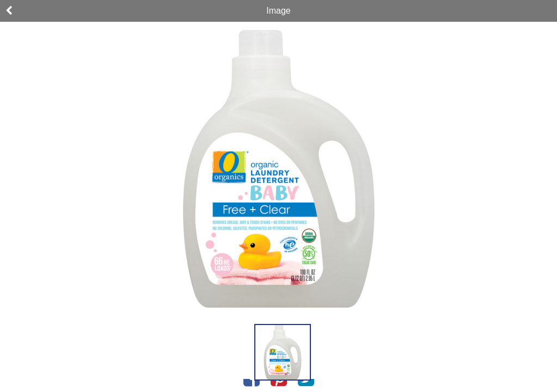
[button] (283, 352)
